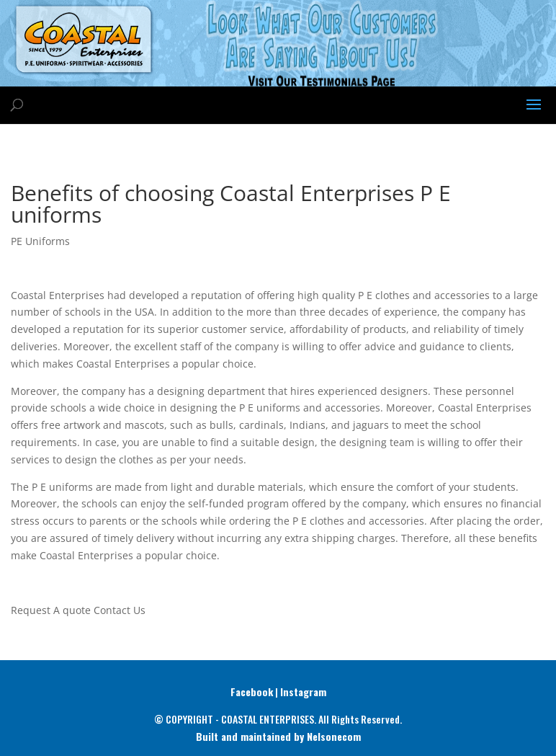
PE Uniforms (40, 241)
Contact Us (120, 610)
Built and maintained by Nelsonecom (278, 736)
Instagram (303, 691)
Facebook (252, 691)
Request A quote (51, 610)
